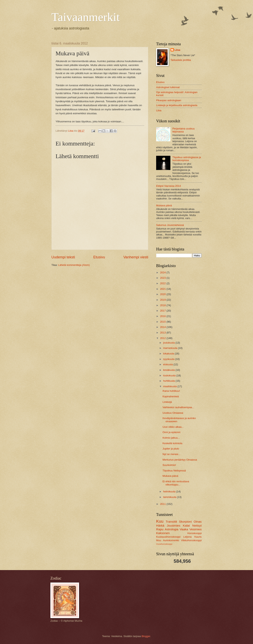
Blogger (146, 636)
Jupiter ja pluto (171, 449)
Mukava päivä (164, 205)
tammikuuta (170, 497)
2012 (163, 338)
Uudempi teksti (63, 257)
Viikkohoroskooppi (191, 540)
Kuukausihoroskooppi (168, 537)
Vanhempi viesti (136, 257)
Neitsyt (197, 525)
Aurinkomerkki (171, 540)
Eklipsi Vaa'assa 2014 (169, 186)
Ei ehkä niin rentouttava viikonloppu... (176, 483)
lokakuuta (169, 354)
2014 (163, 327)
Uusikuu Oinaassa (173, 413)
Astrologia (172, 529)
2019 (163, 300)
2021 (163, 289)
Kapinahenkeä (171, 396)
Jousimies (174, 525)
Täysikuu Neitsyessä (174, 471)
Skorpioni (185, 522)
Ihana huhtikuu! (171, 391)
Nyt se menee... (171, 454)
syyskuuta (169, 359)
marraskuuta (170, 348)
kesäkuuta (169, 370)
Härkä (160, 525)
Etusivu (99, 257)
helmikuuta (170, 491)
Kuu (160, 521)
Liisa (177, 50)
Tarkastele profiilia (181, 60)
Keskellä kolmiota (172, 443)
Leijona (188, 537)
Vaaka (184, 529)
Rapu (160, 529)
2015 (163, 322)
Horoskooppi (194, 533)
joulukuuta (169, 343)
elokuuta (168, 364)
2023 (163, 278)
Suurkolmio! (169, 465)
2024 (163, 272)
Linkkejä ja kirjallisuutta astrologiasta (177, 105)
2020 (163, 294)
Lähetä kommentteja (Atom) (74, 265)
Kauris (198, 537)
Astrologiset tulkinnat (168, 87)
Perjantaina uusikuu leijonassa (184, 130)
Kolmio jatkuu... (171, 438)
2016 (163, 316)
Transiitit (171, 522)
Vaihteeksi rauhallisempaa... (178, 407)
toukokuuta (170, 375)
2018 (163, 305)
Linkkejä (167, 402)
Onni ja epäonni (171, 432)
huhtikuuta (169, 381)
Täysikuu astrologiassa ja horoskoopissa (187, 159)
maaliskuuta (170, 386)
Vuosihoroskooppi (164, 544)
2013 (163, 333)
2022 (163, 283)
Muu (159, 540)
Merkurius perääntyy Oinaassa (180, 460)
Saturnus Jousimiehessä (170, 225)
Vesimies (195, 529)
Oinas (198, 522)
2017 (163, 311)
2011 (163, 504)
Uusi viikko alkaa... (173, 427)
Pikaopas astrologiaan (169, 100)
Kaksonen (163, 533)
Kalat (186, 525)
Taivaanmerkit (86, 17)
